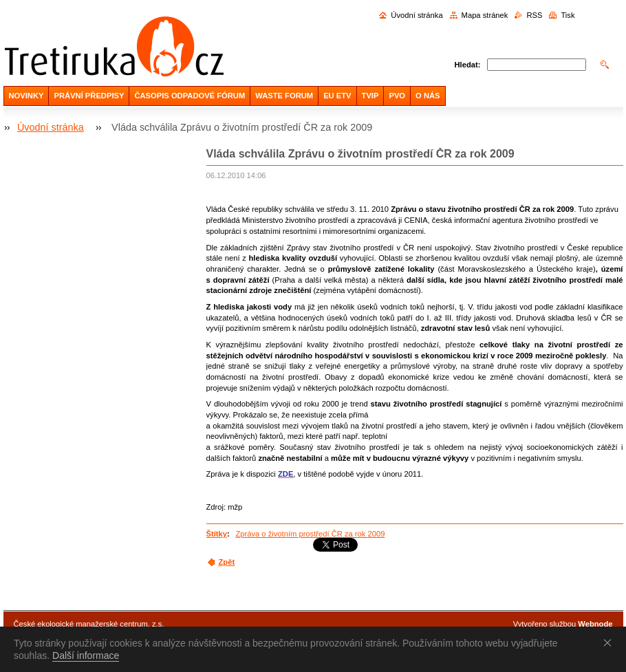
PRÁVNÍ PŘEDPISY (89, 96)
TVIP (370, 96)
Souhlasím (610, 642)
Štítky (217, 534)
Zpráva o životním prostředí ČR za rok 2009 (310, 534)
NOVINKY (26, 96)
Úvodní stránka (417, 15)
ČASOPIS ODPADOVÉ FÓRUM (190, 96)
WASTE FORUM (284, 96)
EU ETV (337, 96)
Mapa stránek (485, 15)
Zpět (227, 562)
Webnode (595, 624)
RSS (534, 15)
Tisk (568, 15)
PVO (397, 96)
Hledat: (468, 65)
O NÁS (428, 96)
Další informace (86, 655)
